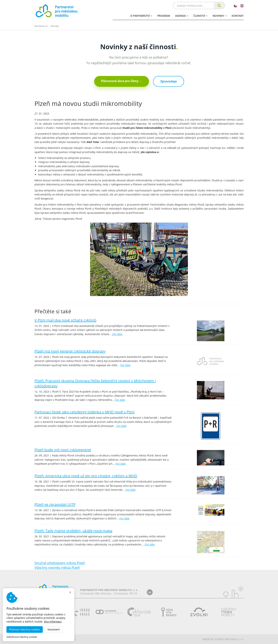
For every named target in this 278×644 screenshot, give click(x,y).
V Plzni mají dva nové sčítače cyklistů (65, 320)
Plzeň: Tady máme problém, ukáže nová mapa (73, 531)
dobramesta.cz (66, 639)
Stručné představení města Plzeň (60, 563)
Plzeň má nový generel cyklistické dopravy (70, 351)
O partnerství (141, 16)
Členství (200, 16)
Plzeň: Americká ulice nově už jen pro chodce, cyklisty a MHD (86, 476)
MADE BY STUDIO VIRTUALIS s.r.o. (223, 639)
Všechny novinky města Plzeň (57, 567)
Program (164, 16)
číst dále (117, 334)
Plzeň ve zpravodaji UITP (55, 504)
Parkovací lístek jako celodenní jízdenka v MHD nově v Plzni (85, 412)
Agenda (182, 16)
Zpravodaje (169, 81)
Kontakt (238, 16)
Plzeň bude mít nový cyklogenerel (63, 450)
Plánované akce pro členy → (122, 81)
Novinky (219, 16)
